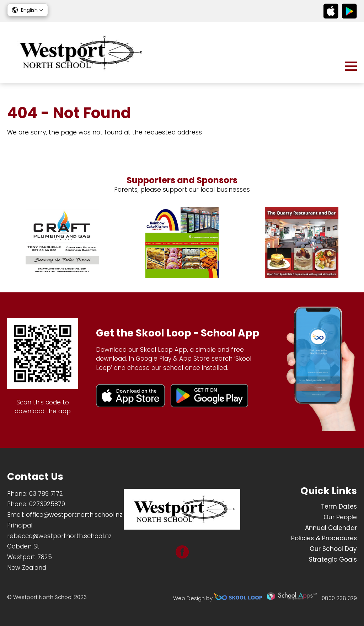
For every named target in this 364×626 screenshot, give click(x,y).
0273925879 (47, 504)
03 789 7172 (46, 494)
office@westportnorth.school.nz (74, 515)
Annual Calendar (331, 528)
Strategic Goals (333, 559)
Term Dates (339, 506)
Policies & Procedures (324, 538)
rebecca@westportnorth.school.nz (59, 536)
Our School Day (333, 549)
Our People (340, 517)
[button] (28, 10)
